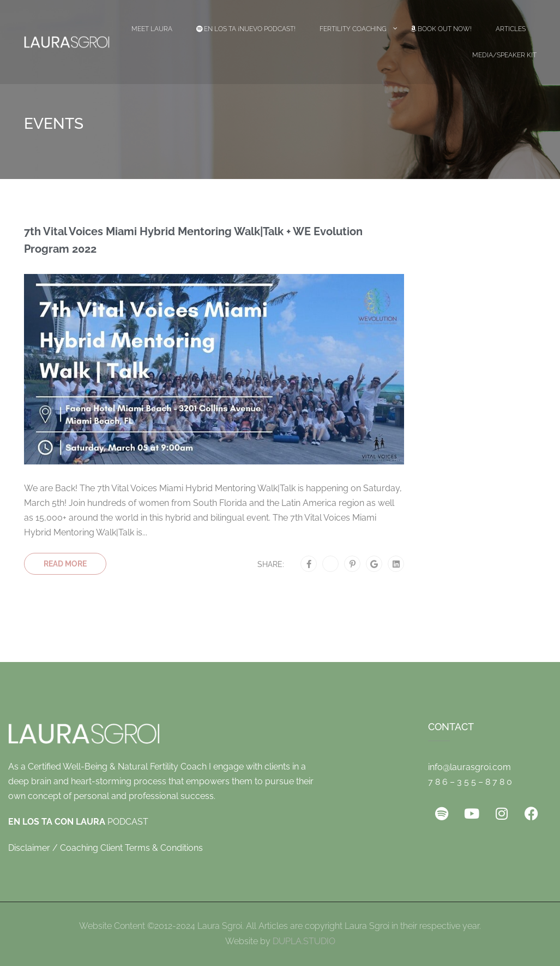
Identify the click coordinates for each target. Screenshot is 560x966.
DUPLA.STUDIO (304, 941)
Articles (511, 29)
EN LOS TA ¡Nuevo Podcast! (246, 29)
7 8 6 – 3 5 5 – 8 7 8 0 (470, 782)
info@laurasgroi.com (469, 767)
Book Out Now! (441, 29)
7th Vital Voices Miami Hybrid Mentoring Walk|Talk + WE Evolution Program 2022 (193, 240)
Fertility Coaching (353, 29)
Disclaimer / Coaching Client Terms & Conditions (106, 848)
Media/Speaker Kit (504, 55)
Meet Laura (152, 29)
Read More (65, 564)
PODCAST (78, 822)
